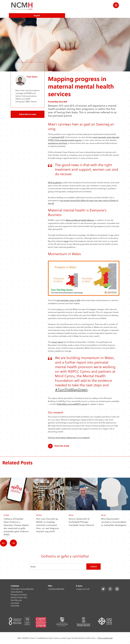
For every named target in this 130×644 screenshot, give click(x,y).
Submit (94, 566)
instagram (117, 589)
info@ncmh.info (83, 589)
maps (66, 241)
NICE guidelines (55, 182)
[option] (16, 509)
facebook (110, 589)
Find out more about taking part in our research (69, 438)
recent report (57, 342)
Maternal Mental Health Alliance (80, 220)
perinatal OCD (58, 137)
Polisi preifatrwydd (105, 638)
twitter (103, 589)
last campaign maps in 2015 (69, 300)
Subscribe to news (28, 114)
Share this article (59, 446)
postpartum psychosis (58, 143)
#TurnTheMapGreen (71, 389)
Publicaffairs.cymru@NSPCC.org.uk (72, 404)
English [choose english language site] (37, 15)
